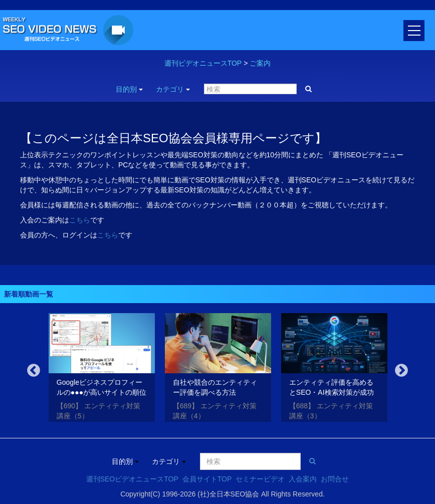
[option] (102, 369)
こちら (80, 220)
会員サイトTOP (207, 479)
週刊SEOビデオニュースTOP (132, 479)
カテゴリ (173, 89)
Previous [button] (34, 371)
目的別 (129, 89)
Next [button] (401, 371)
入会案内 (303, 479)
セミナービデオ (260, 479)
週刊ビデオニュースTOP (203, 63)
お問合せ (335, 479)
